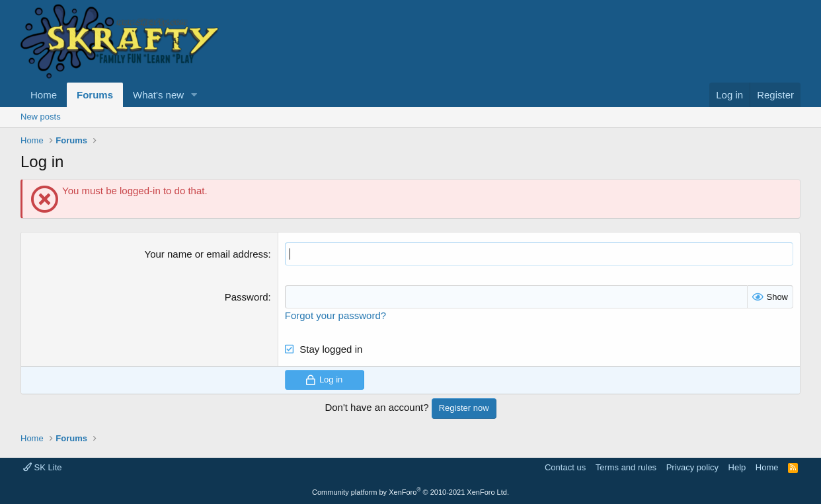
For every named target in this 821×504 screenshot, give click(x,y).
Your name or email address (207, 254)
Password (247, 297)
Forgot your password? (335, 315)
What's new (158, 95)
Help (737, 467)
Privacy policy (692, 467)
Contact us (565, 467)
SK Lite (43, 467)
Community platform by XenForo (411, 492)
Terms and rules (626, 467)
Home (44, 95)
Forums (95, 95)
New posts (41, 117)
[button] (194, 95)
